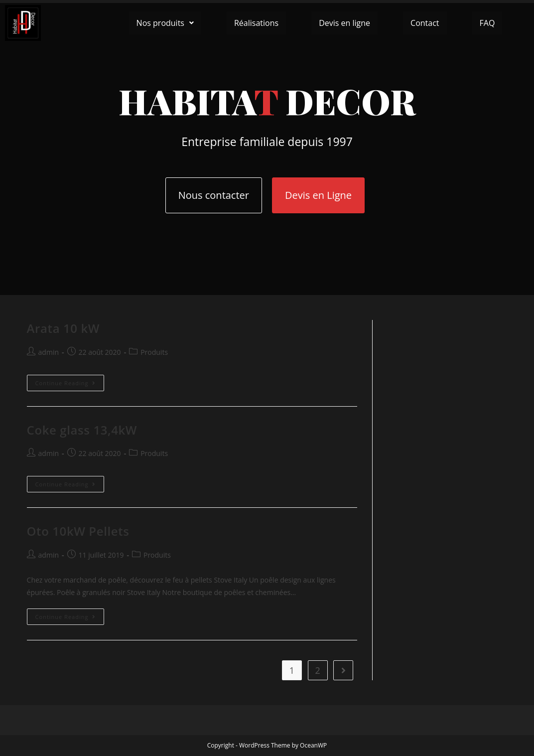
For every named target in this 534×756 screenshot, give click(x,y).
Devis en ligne (344, 23)
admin (49, 352)
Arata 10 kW (64, 328)
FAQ (487, 23)
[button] (165, 23)
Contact (425, 23)
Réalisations (256, 23)
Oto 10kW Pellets (78, 531)
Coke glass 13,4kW (82, 430)
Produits (154, 352)
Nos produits (165, 23)
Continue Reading (70, 381)
